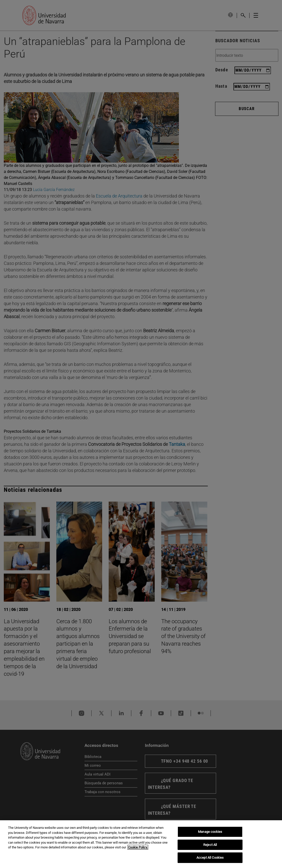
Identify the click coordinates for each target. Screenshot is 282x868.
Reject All (210, 845)
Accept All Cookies (210, 858)
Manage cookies (210, 832)
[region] (141, 844)
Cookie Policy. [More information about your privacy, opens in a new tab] (138, 847)
